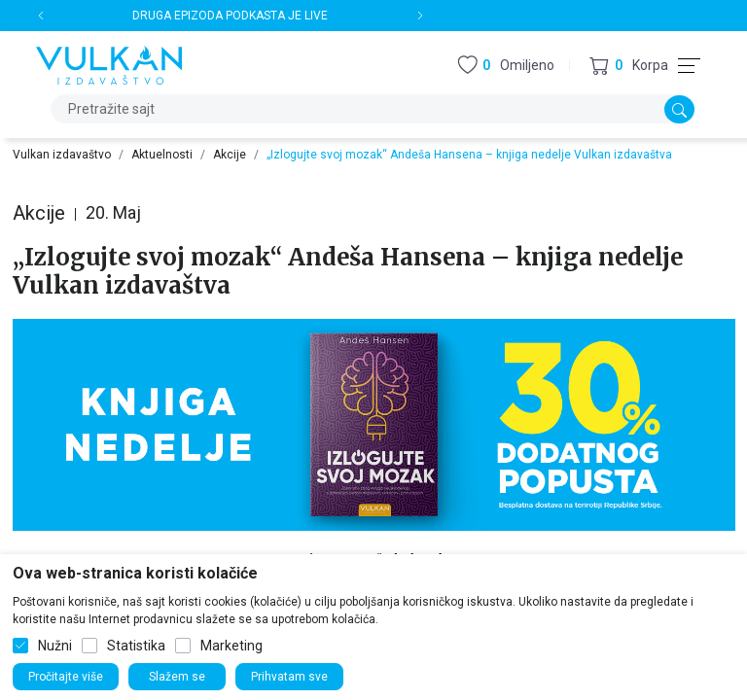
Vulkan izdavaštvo (62, 155)
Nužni (55, 646)
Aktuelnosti (162, 155)
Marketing (231, 646)
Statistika (136, 646)
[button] (629, 66)
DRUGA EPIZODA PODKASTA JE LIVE (230, 16)
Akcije (230, 155)
